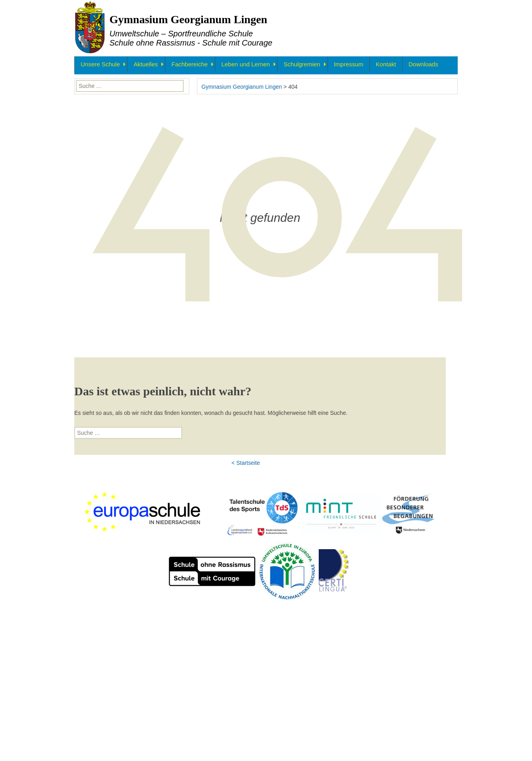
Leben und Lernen (246, 64)
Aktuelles (146, 64)
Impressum (349, 64)
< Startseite (246, 613)
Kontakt (386, 64)
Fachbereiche (190, 64)
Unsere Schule (100, 64)
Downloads (423, 64)
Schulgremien (302, 64)
